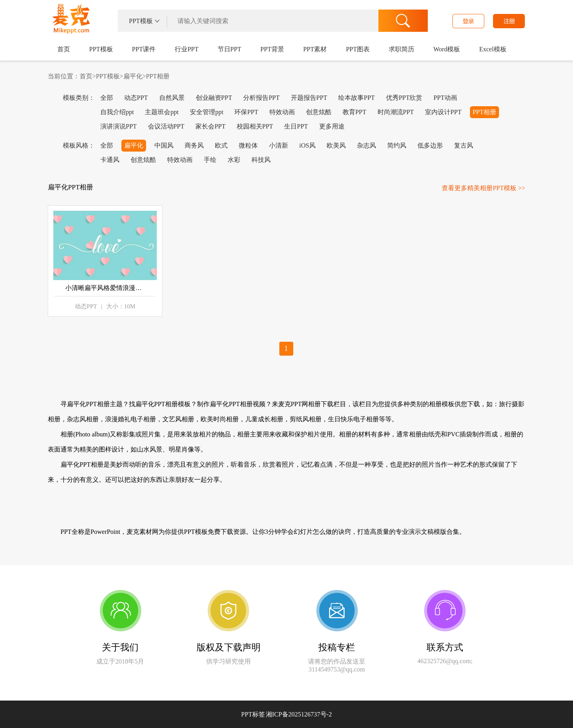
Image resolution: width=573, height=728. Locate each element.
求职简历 (401, 49)
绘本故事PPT (357, 98)
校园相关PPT (255, 126)
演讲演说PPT (119, 126)
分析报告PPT (261, 98)
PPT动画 (445, 98)
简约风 (397, 145)
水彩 (234, 160)
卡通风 (110, 160)
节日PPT (230, 49)
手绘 (210, 160)
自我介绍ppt (117, 112)
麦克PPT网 (70, 21)
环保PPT (246, 112)
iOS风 (307, 145)
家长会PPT (210, 126)
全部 (107, 98)
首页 (64, 49)
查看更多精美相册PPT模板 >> (483, 188)
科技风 (261, 160)
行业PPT (187, 49)
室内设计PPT (443, 112)
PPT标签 (253, 714)
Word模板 (447, 49)
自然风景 (172, 98)
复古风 (464, 145)
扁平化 (133, 76)
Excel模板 (493, 49)
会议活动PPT (166, 126)
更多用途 (332, 126)
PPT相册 (158, 76)
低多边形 (430, 145)
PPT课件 (144, 49)
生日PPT (296, 126)
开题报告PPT (309, 98)
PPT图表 (358, 49)
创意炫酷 (319, 112)
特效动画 (282, 112)
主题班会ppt (162, 112)
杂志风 (366, 145)
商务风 (194, 145)
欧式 (221, 145)
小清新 (279, 145)
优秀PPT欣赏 (404, 98)
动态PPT (136, 98)
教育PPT (355, 112)
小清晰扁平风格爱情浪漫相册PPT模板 (105, 288)
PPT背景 (272, 49)
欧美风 (336, 145)
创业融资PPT (214, 98)
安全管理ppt (207, 112)
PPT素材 (315, 49)
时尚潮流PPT (396, 112)
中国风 (164, 145)
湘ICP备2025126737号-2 (299, 714)
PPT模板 (101, 49)
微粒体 (248, 145)
